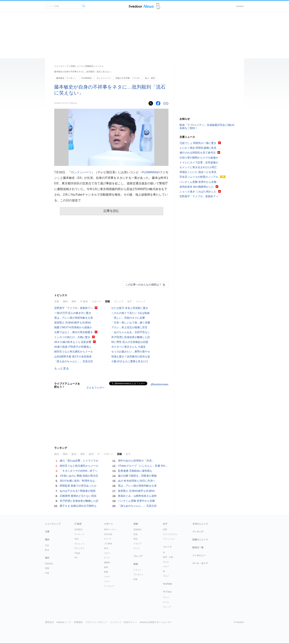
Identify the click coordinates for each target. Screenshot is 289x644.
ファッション (169, 539)
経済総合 (79, 529)
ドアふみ (158, 6)
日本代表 (108, 534)
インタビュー (199, 555)
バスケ (107, 577)
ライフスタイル (170, 534)
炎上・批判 (150, 78)
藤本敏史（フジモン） (66, 78)
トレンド (141, 301)
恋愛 (165, 529)
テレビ (136, 548)
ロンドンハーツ (104, 78)
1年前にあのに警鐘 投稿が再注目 (79, 476)
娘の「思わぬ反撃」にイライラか (79, 461)
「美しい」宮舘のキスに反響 (128, 318)
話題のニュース (200, 540)
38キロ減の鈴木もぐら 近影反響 (73, 342)
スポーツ (96, 301)
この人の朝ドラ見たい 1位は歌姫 (130, 313)
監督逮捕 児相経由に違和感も (135, 471)
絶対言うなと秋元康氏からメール (74, 352)
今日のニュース (200, 524)
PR (76, 558)
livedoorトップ (64, 622)
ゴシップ (119, 301)
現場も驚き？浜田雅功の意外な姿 (131, 357)
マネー (166, 566)
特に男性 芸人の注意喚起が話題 (130, 342)
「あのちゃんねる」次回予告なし (131, 332)
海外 (74, 301)
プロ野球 (108, 544)
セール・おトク (200, 563)
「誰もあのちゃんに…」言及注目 (74, 361)
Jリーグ (108, 539)
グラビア (137, 544)
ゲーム (166, 602)
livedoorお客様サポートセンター (156, 622)
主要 (57, 301)
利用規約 (78, 622)
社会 (47, 545)
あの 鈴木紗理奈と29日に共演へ (136, 481)
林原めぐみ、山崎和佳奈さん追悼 (137, 496)
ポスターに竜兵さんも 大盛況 (128, 347)
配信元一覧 (198, 547)
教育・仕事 (168, 557)
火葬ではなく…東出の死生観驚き (74, 332)
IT (99, 454)
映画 (136, 564)
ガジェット (80, 544)
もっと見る (62, 368)
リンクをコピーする (166, 104)
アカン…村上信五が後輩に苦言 (129, 327)
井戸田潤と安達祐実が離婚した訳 (131, 337)
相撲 (106, 572)
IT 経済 (84, 301)
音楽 (135, 534)
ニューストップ (61, 66)
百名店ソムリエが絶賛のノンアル (199, 177)
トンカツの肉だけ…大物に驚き (72, 337)
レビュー (137, 570)
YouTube (168, 584)
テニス (107, 558)
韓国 (47, 568)
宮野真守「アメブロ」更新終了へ (74, 308)
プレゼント (139, 574)
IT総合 (77, 553)
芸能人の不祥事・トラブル (128, 78)
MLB (106, 548)
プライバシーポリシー (97, 622)
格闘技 (107, 562)
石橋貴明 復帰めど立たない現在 (78, 496)
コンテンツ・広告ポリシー (124, 622)
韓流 (135, 539)
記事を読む (111, 211)
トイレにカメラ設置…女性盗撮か (199, 162)
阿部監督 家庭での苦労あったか (78, 486)
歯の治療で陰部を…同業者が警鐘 (137, 476)
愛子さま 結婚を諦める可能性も (78, 506)
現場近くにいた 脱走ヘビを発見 (198, 172)
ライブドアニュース (141, 6)
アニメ (166, 597)
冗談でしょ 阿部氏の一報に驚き (198, 143)
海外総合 (49, 564)
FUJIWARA (86, 78)
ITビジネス (79, 548)
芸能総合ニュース (93, 66)
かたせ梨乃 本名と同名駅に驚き (130, 308)
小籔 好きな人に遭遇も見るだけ (130, 361)
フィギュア (109, 586)
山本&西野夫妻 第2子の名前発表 (73, 357)
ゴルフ (107, 553)
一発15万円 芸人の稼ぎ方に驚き (73, 313)
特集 (135, 579)
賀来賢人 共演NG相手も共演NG (73, 323)
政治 (74, 454)
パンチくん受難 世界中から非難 (136, 501)
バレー (107, 581)
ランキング (198, 532)
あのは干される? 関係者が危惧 (78, 491)
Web (76, 539)
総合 (57, 454)
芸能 (107, 301)
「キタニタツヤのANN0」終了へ (79, 471)
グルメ (166, 576)
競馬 (106, 567)
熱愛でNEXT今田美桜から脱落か (73, 327)
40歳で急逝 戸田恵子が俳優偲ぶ (73, 347)
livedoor (240, 6)
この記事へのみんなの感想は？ (143, 285)
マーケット (80, 534)
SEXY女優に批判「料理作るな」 (79, 481)
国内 (65, 301)
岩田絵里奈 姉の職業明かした (197, 187)
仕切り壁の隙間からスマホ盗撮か (199, 158)
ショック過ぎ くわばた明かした (198, 192)
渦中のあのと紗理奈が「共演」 (136, 461)
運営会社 (49, 622)
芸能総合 (137, 529)
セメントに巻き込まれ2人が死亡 (198, 167)
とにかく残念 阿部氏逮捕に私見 (198, 148)
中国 (47, 573)
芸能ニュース (77, 66)
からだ (166, 562)
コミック (167, 607)
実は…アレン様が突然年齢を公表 (74, 318)
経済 (91, 454)
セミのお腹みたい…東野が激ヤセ (131, 352)
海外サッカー (110, 529)
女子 (130, 301)
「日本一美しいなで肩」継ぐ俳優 (131, 323)
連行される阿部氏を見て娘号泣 (198, 153)
